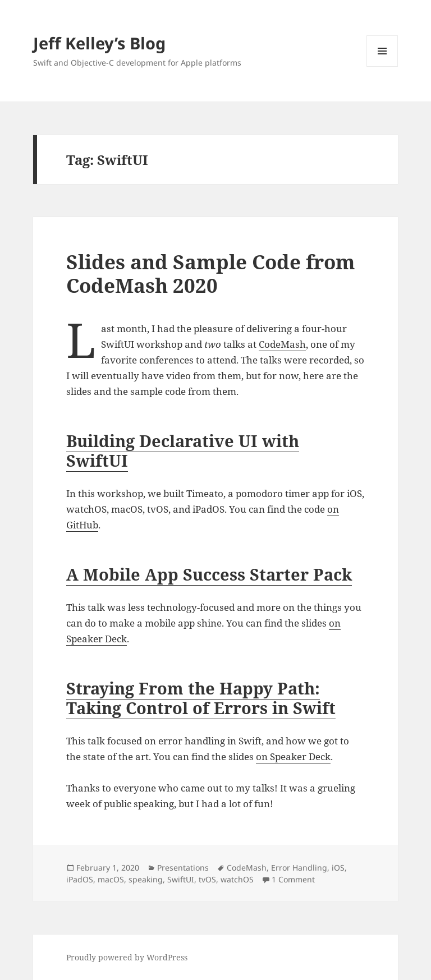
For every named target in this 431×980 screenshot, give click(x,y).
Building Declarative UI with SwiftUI (183, 450)
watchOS (237, 879)
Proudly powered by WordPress (127, 957)
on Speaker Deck (293, 756)
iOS (338, 868)
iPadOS (80, 879)
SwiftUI (181, 879)
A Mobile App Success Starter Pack (209, 574)
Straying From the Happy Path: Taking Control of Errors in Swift (201, 698)
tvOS (207, 879)
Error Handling (299, 868)
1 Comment (293, 879)
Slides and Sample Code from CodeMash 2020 (211, 273)
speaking (146, 879)
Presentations (183, 868)
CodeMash (282, 344)
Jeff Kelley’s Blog (99, 43)
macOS (111, 879)
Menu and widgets (382, 66)
